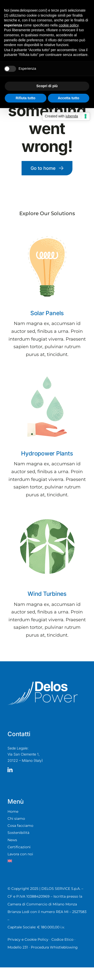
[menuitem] (47, 861)
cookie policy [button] (69, 25)
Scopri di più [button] (47, 86)
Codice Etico (62, 939)
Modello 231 (18, 947)
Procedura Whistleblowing (54, 947)
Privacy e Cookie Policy (28, 939)
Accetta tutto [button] (68, 98)
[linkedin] (10, 770)
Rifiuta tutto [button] (25, 98)
